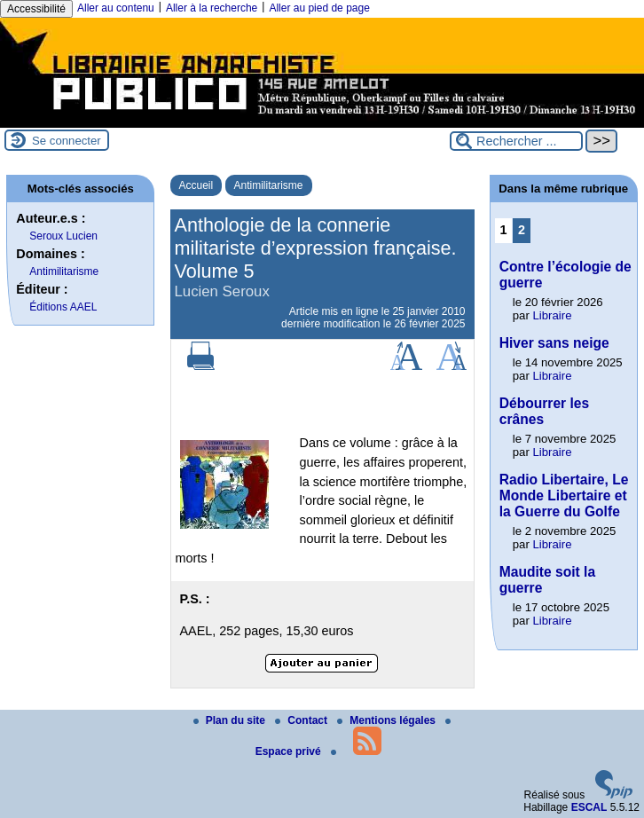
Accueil (196, 185)
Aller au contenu (116, 8)
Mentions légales (388, 720)
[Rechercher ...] (516, 141)
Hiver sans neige (554, 343)
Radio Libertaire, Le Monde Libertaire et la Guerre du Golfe (564, 496)
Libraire (553, 315)
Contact (302, 720)
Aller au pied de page (319, 8)
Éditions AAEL (63, 307)
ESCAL (589, 807)
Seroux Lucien (63, 236)
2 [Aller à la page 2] (522, 230)
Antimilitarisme (269, 185)
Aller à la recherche (212, 8)
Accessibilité (36, 9)
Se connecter (67, 141)
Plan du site (231, 720)
